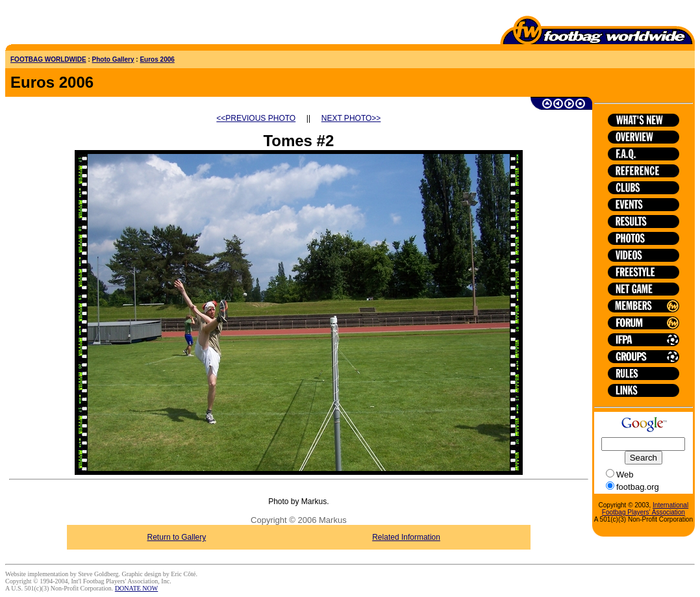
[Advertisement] (81, 25)
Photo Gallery (113, 59)
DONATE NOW (136, 588)
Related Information (406, 537)
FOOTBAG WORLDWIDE (48, 59)
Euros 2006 (157, 59)
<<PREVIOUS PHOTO (256, 118)
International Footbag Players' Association (645, 509)
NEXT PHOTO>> (351, 118)
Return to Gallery (177, 537)
